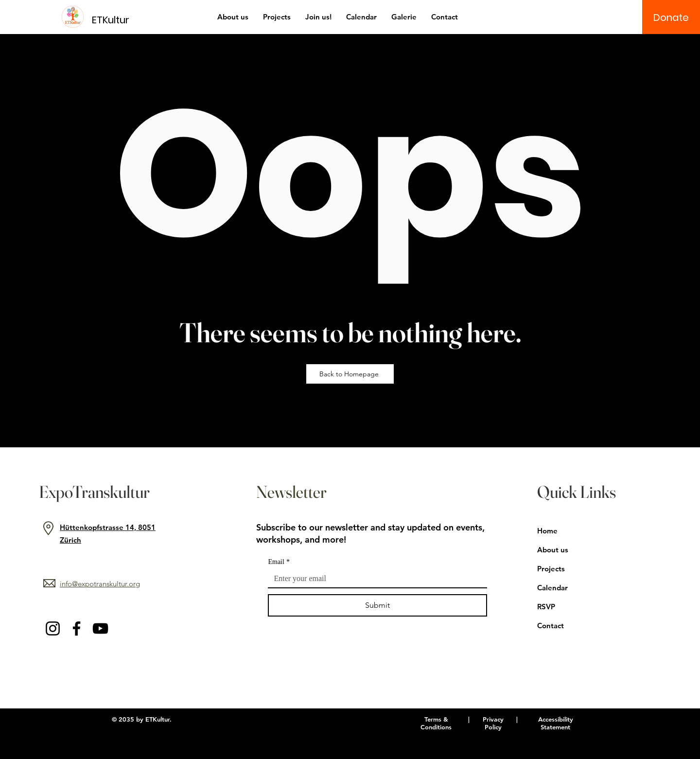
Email (279, 562)
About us (553, 550)
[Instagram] (53, 628)
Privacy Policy (493, 723)
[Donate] (671, 18)
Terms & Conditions (436, 723)
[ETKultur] (116, 20)
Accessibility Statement (556, 723)
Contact (551, 626)
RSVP (546, 607)
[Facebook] (77, 628)
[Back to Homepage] (350, 374)
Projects (551, 569)
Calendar (552, 588)
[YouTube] (100, 628)
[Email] (375, 579)
